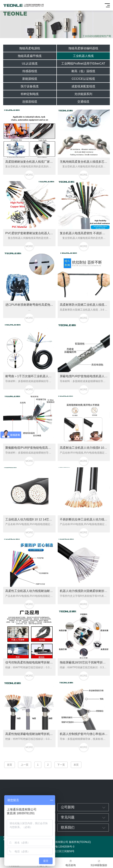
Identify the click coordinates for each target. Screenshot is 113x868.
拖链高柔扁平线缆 (30, 56)
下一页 (61, 765)
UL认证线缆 (30, 63)
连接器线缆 (30, 102)
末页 (76, 765)
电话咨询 (71, 863)
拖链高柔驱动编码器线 (83, 48)
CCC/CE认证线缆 (83, 79)
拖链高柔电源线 (30, 48)
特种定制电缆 (30, 94)
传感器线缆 (30, 71)
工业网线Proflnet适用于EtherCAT (83, 63)
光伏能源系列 (83, 94)
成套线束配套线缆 (83, 86)
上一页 (25, 765)
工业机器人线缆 (83, 56)
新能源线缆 (30, 79)
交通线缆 (83, 102)
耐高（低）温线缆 (83, 71)
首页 (10, 765)
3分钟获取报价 (99, 863)
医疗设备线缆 (30, 86)
